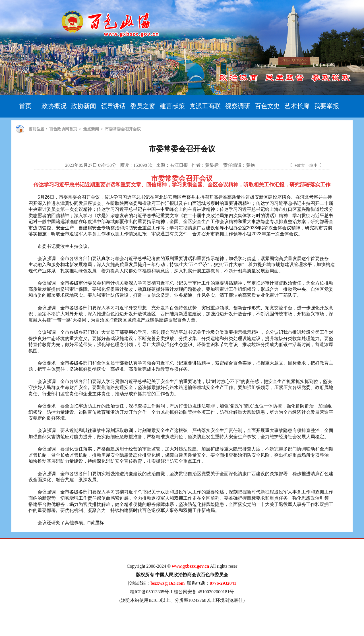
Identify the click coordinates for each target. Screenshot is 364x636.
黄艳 (251, 165)
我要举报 (326, 106)
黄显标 (212, 165)
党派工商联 (205, 106)
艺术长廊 (297, 106)
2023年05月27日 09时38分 (91, 165)
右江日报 (179, 165)
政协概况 (54, 106)
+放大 (300, 165)
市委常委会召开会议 (123, 129)
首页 (25, 106)
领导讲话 (113, 106)
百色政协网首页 (63, 129)
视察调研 (238, 106)
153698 (140, 165)
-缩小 (313, 165)
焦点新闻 (91, 129)
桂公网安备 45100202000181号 (204, 592)
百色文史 (267, 106)
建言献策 (172, 106)
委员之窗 (143, 106)
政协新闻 (84, 106)
